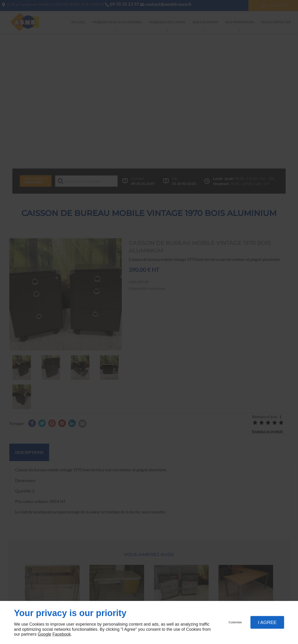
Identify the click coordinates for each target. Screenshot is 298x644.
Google (44, 634)
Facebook (62, 634)
